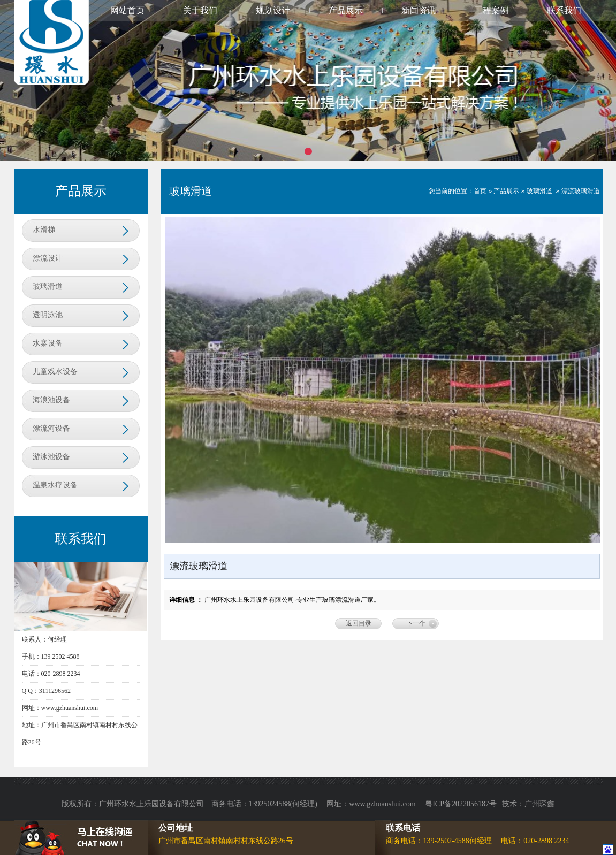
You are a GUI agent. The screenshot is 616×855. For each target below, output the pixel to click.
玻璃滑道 (48, 287)
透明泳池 (48, 315)
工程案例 (491, 10)
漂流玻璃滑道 (581, 191)
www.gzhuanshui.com (383, 804)
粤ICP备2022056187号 (461, 804)
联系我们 (564, 10)
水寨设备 (48, 343)
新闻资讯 (419, 10)
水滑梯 (44, 230)
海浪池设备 (51, 400)
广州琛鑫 (539, 804)
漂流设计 (48, 258)
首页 (480, 191)
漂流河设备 (51, 428)
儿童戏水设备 (55, 372)
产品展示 (346, 10)
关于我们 (200, 10)
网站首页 (127, 10)
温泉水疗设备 (55, 485)
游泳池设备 (51, 457)
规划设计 (273, 10)
